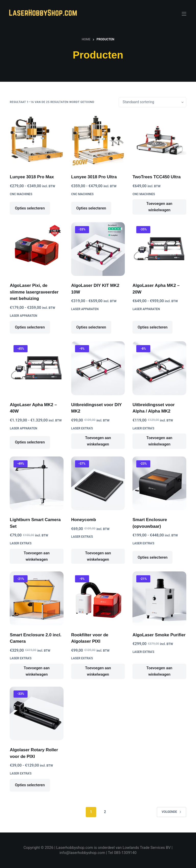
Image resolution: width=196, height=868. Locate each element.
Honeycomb (84, 520)
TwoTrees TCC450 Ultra (157, 177)
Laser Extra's (82, 428)
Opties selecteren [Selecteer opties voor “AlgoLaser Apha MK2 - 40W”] (30, 442)
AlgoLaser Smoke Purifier (159, 635)
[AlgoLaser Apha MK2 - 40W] (36, 368)
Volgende (171, 812)
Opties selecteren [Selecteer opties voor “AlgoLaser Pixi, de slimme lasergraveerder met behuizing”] (30, 327)
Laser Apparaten (23, 316)
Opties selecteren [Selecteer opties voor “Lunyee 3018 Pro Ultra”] (91, 208)
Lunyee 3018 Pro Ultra (94, 177)
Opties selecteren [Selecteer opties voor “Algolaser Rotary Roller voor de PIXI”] (30, 785)
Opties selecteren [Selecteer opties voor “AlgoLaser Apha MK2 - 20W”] (152, 327)
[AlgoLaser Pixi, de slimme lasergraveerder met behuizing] (36, 249)
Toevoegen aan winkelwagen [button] (160, 207)
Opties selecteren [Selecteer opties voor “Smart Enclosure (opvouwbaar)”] (152, 557)
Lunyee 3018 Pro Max (32, 177)
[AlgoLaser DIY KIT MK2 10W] (98, 249)
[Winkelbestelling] (152, 102)
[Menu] (184, 14)
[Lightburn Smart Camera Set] (36, 483)
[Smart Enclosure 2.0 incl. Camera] (36, 598)
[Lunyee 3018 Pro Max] (36, 140)
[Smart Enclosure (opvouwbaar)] (159, 483)
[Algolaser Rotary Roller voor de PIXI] (36, 713)
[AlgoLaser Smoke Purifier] (159, 598)
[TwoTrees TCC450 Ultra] (159, 140)
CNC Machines (21, 194)
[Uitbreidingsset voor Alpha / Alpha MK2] (159, 368)
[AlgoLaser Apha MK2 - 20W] (159, 249)
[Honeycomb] (98, 483)
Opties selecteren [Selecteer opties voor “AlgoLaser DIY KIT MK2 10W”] (91, 327)
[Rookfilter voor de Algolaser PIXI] (98, 598)
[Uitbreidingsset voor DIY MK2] (98, 368)
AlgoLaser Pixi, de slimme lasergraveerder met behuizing (34, 292)
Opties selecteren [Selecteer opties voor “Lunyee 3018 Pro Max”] (30, 208)
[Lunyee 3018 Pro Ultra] (98, 140)
